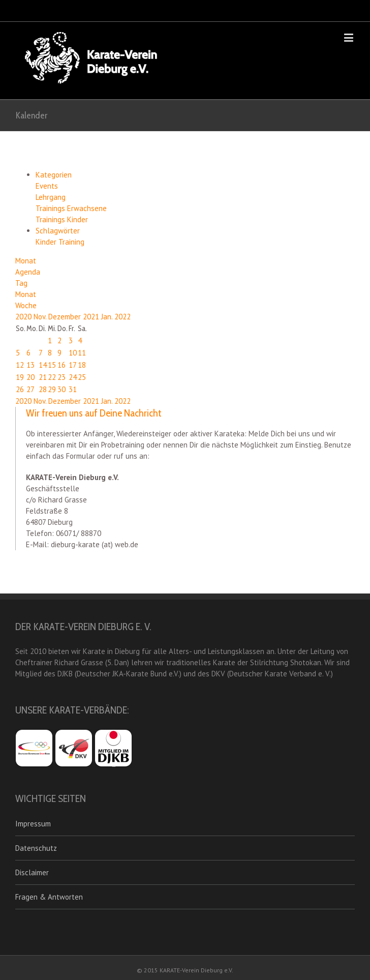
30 (61, 389)
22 (52, 377)
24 (73, 377)
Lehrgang (51, 197)
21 (43, 377)
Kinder (47, 242)
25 (82, 377)
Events (47, 186)
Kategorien (54, 175)
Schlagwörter (58, 231)
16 (61, 365)
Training (71, 242)
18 (82, 365)
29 (52, 389)
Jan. (108, 317)
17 (73, 365)
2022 (122, 317)
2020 (24, 317)
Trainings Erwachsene (71, 208)
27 (30, 389)
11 (82, 353)
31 (73, 389)
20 (30, 377)
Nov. (41, 317)
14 (43, 365)
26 (20, 389)
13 (30, 365)
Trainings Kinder (62, 219)
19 (20, 377)
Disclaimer (32, 872)
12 (20, 365)
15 (52, 365)
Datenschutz (36, 848)
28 (43, 389)
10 (73, 353)
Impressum (33, 824)
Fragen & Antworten (49, 897)
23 (61, 377)
